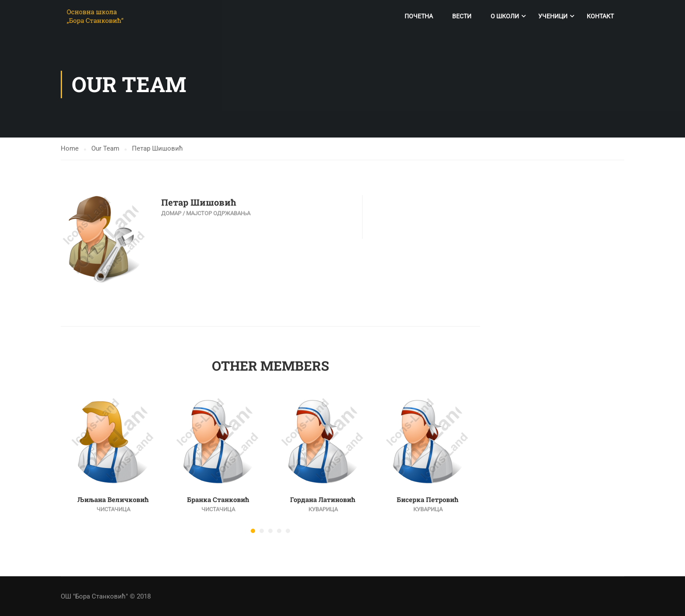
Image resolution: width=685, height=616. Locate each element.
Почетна (419, 16)
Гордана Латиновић (323, 500)
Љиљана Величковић (113, 500)
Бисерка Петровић (428, 500)
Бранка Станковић (218, 500)
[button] (253, 532)
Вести (462, 16)
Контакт (600, 16)
